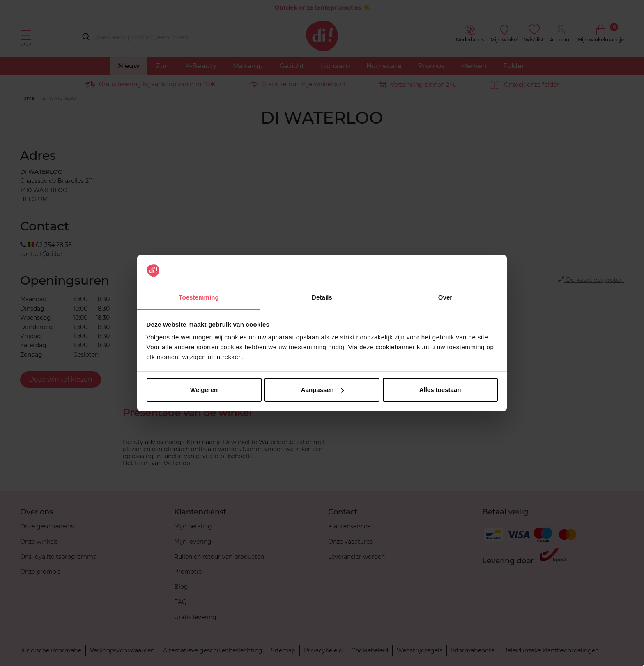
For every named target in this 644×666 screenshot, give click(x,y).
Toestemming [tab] (199, 297)
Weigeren (204, 390)
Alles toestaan (440, 390)
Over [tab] (445, 297)
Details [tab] (322, 297)
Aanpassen (322, 390)
